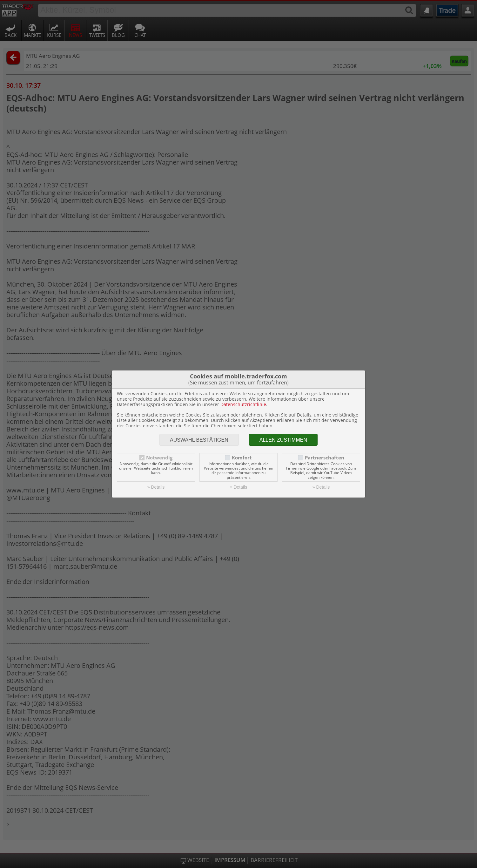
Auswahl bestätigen (199, 440)
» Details (156, 487)
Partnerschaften (325, 458)
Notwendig (159, 458)
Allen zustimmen (283, 440)
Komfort (242, 458)
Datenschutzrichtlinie (243, 404)
